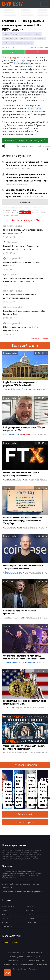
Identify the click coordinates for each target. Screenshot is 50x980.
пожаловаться (25, 213)
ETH (6, 43)
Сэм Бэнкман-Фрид (13, 479)
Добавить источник (16, 953)
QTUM (28, 859)
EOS (23, 850)
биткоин (25, 38)
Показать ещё (25, 202)
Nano (4, 861)
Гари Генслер (27, 34)
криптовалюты (40, 707)
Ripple (27, 850)
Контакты (33, 969)
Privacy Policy (41, 965)
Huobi (23, 857)
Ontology (33, 857)
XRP (22, 852)
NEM (8, 855)
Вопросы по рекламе (11, 942)
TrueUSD (12, 859)
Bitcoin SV (9, 857)
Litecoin (18, 850)
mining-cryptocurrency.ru (16, 57)
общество (40, 752)
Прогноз (29, 914)
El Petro (17, 852)
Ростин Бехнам (11, 34)
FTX (38, 479)
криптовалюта (11, 38)
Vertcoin (32, 855)
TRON (32, 850)
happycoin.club (15, 226)
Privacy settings (20, 969)
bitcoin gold (20, 859)
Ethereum (11, 850)
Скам (32, 479)
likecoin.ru (12, 242)
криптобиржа (39, 38)
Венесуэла (32, 434)
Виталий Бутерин (12, 389)
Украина (8, 617)
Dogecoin (5, 859)
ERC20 (12, 855)
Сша (39, 34)
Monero (38, 850)
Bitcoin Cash (28, 852)
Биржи (5, 918)
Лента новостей (25, 814)
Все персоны (31, 922)
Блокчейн (30, 918)
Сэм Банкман (30, 662)
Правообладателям (37, 961)
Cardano (17, 857)
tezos (27, 857)
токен (42, 527)
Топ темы (6, 922)
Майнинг (30, 910)
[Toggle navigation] (44, 4)
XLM (20, 855)
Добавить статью (35, 953)
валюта (30, 752)
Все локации (7, 926)
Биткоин (29, 906)
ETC (17, 855)
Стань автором (34, 957)
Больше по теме (40, 338)
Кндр (23, 617)
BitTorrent (34, 859)
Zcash (7, 852)
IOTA (12, 852)
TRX (3, 852)
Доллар (5, 910)
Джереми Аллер (12, 434)
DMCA (7, 973)
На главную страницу (25, 822)
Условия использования (15, 961)
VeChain (25, 855)
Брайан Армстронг (13, 572)
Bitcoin (4, 850)
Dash (4, 855)
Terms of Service (26, 965)
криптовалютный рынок (22, 43)
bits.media (12, 275)
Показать (7, 888)
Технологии (7, 914)
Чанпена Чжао (29, 389)
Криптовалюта (8, 906)
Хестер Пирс (10, 527)
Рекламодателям (17, 957)
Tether (35, 852)
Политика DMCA (10, 965)
